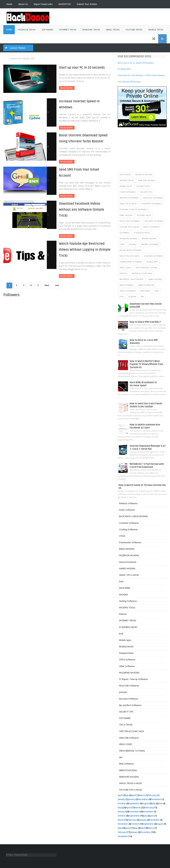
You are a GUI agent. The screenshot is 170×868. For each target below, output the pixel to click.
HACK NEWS (145, 291)
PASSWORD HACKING (128, 239)
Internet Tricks (68, 30)
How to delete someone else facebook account (145, 426)
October (122, 803)
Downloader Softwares (131, 262)
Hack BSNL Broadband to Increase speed (143, 384)
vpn (142, 297)
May (120, 808)
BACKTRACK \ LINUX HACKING (132, 279)
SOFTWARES (124, 233)
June (160, 803)
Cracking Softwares (154, 256)
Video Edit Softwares (153, 198)
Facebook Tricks (27, 30)
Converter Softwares (151, 204)
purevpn (132, 297)
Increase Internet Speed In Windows (76, 101)
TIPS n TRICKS (125, 175)
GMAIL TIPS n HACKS (128, 204)
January (121, 799)
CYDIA (122, 244)
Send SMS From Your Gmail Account (75, 168)
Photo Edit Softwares (130, 221)
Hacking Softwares (150, 244)
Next (50, 270)
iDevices (123, 273)
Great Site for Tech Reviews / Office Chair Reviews (141, 75)
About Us (23, 4)
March (142, 795)
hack (157, 291)
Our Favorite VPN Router (129, 82)
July (127, 795)
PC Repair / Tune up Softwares (133, 209)
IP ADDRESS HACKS (142, 233)
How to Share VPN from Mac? (145, 322)
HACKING (133, 244)
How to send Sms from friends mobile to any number (146, 405)
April (120, 795)
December (143, 799)
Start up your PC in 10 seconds (71, 68)
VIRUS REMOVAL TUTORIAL (146, 268)
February (152, 795)
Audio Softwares (151, 227)
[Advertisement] (144, 148)
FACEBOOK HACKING (144, 175)
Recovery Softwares (154, 221)
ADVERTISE (65, 4)
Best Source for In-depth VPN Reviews (136, 63)
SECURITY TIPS (146, 192)
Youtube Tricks (134, 30)
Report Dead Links (43, 4)
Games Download (146, 285)
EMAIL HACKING (126, 215)
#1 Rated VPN (124, 69)
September (134, 803)
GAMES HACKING (155, 279)
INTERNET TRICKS (127, 180)
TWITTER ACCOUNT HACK (142, 273)
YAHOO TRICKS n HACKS (130, 256)
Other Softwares (128, 192)
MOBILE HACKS (126, 186)
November (156, 799)
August (146, 803)
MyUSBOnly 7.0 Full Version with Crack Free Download (147, 466)
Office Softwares (128, 291)
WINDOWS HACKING (147, 180)
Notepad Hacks (144, 215)
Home (9, 4)
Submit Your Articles (87, 4)
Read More (55, 88)
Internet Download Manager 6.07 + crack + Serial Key (148, 447)
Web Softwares (126, 285)
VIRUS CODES (125, 268)
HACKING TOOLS (143, 186)
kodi (122, 297)
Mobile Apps (152, 262)
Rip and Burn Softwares (131, 250)
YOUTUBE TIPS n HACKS (129, 227)
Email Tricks (113, 30)
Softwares (47, 30)
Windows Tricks (91, 30)
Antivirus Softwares (129, 198)
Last (61, 270)
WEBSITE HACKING (149, 239)
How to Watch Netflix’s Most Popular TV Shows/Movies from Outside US (146, 364)
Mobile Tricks (156, 30)
